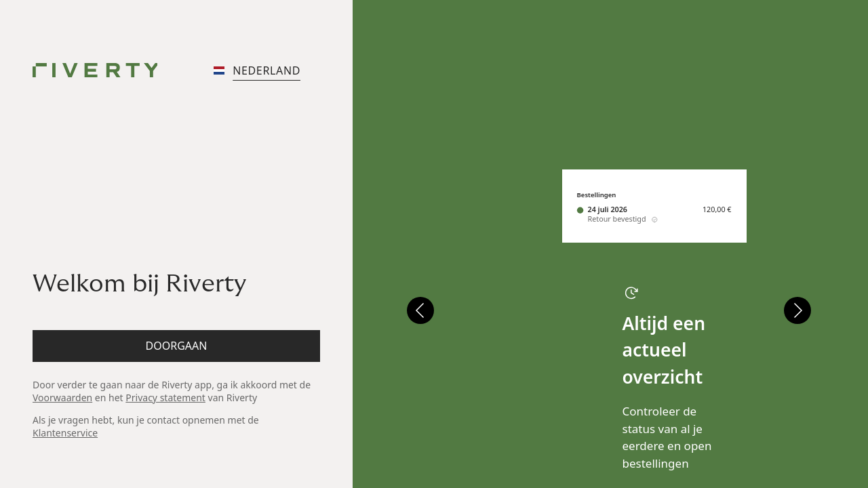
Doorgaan (177, 346)
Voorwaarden (62, 398)
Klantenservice (65, 433)
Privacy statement (165, 398)
